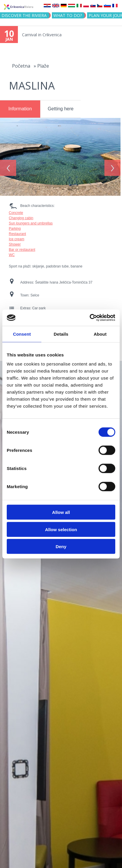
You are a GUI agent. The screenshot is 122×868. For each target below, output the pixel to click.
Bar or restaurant (22, 248)
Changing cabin (21, 216)
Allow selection (61, 529)
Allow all (61, 512)
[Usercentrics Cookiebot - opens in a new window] (90, 318)
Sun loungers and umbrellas (31, 221)
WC (12, 253)
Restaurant (17, 232)
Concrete (16, 211)
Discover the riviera (24, 15)
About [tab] (100, 334)
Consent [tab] (22, 334)
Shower (15, 242)
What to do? (68, 15)
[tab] (20, 109)
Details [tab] (61, 334)
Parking (15, 227)
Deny (61, 547)
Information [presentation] (20, 109)
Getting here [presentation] (61, 109)
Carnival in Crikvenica (42, 35)
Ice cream (17, 237)
